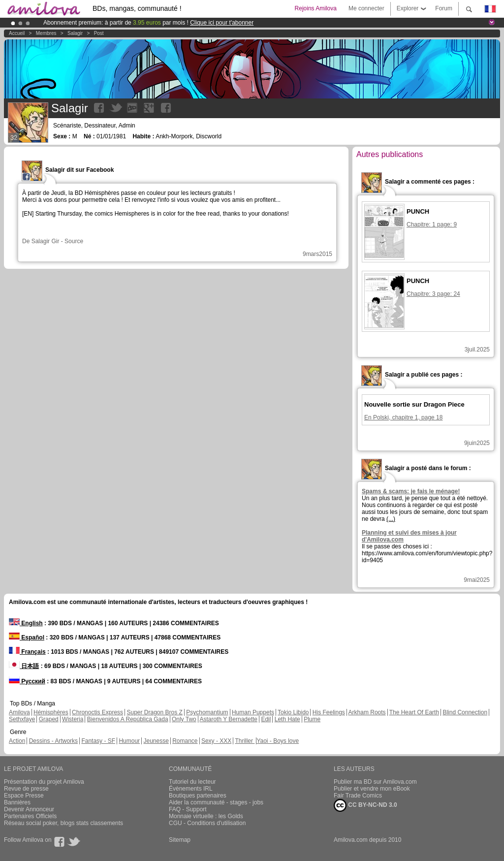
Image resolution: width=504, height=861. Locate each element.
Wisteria (73, 719)
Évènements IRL (191, 789)
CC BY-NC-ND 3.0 (365, 805)
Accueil (17, 33)
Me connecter (366, 8)
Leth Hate (287, 719)
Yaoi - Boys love (278, 741)
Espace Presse (24, 796)
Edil (266, 719)
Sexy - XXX (216, 741)
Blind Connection (465, 712)
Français (27, 652)
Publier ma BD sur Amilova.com (375, 782)
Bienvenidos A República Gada (128, 719)
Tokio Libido (293, 712)
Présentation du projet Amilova (44, 782)
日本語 (24, 666)
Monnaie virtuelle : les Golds (206, 816)
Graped (49, 719)
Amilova (19, 712)
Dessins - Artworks (53, 741)
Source (74, 241)
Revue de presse (26, 789)
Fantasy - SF (98, 741)
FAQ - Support (188, 809)
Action (17, 741)
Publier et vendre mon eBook (372, 789)
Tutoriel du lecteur (192, 782)
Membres (46, 33)
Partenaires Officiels (30, 816)
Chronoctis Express (97, 712)
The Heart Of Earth (414, 712)
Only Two (184, 719)
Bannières (17, 802)
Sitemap (180, 840)
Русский (27, 681)
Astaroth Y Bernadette (228, 719)
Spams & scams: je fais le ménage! (411, 491)
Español (27, 638)
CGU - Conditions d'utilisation (207, 823)
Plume (312, 719)
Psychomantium (207, 712)
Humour (129, 741)
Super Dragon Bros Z (154, 712)
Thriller (245, 741)
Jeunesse (156, 741)
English (26, 623)
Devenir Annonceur (29, 809)
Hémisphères (51, 712)
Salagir (75, 33)
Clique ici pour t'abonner (222, 23)
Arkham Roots (367, 712)
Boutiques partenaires (198, 796)
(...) (391, 519)
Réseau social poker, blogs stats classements (63, 823)
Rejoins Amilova (316, 8)
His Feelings (329, 712)
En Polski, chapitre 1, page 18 (403, 417)
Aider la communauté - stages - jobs (216, 802)
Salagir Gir (46, 241)
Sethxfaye (22, 719)
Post (99, 33)
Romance (185, 741)
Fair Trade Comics (358, 796)
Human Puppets (253, 712)
